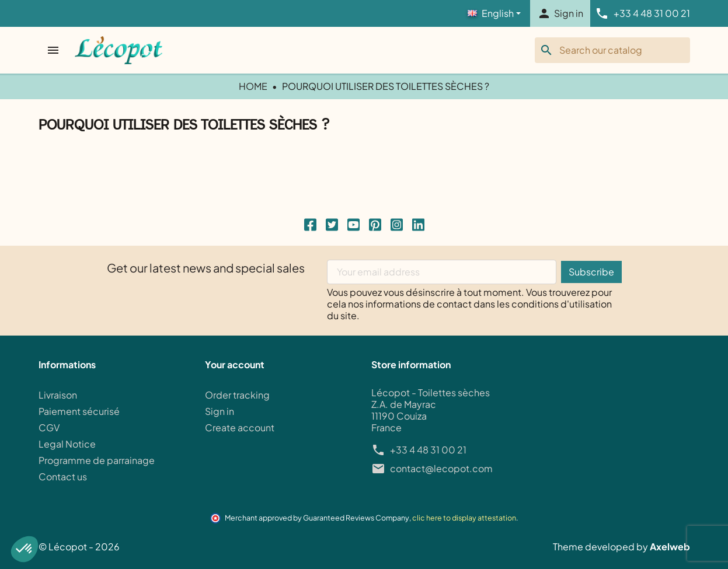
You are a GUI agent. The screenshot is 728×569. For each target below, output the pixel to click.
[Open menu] (55, 50)
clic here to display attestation (464, 518)
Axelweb (670, 547)
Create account (240, 427)
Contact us (63, 477)
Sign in (220, 411)
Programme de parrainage (97, 460)
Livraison (58, 395)
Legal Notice (67, 444)
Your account (235, 365)
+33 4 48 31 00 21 (428, 450)
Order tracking (237, 395)
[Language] (494, 13)
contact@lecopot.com (441, 469)
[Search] (612, 50)
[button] (25, 549)
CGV (49, 427)
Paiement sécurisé (79, 411)
